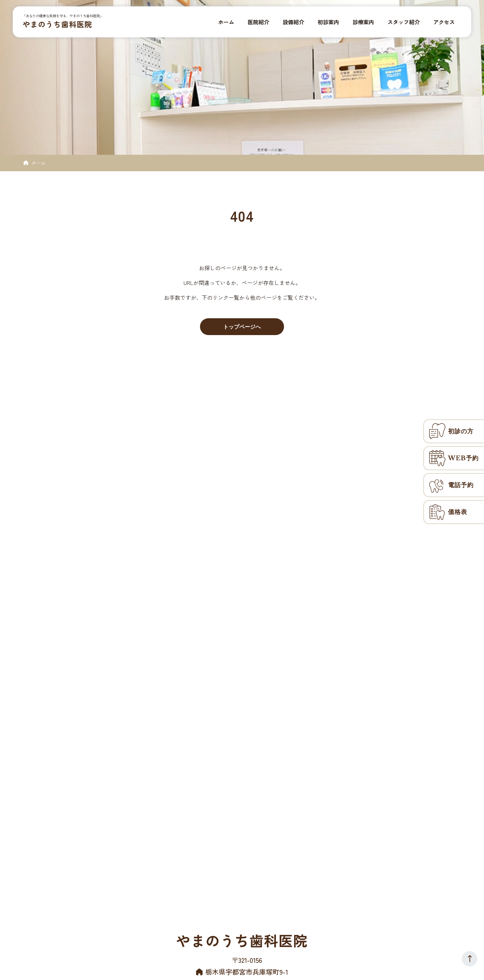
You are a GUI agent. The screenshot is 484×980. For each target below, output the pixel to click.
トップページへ (242, 327)
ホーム (39, 163)
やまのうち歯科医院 (58, 24)
